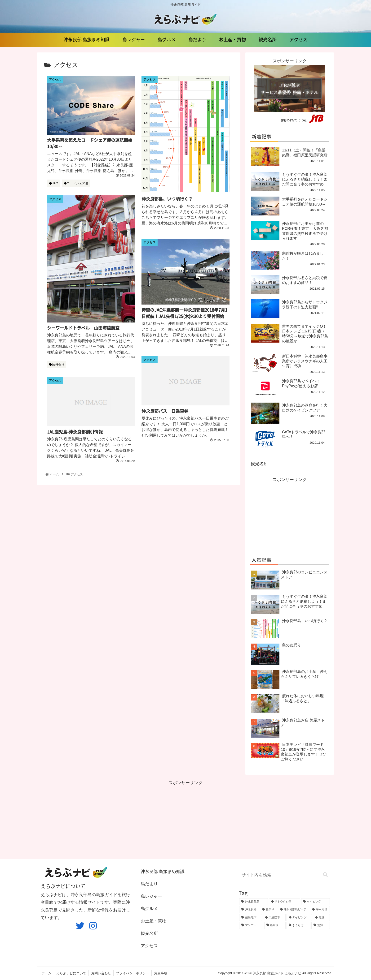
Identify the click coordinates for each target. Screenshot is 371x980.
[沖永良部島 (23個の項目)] (254, 902)
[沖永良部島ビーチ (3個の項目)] (294, 910)
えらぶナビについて (71, 973)
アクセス (149, 946)
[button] (325, 875)
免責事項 (161, 973)
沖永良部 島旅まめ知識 (163, 872)
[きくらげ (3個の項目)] (299, 925)
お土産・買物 (154, 921)
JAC (53, 183)
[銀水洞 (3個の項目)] (275, 925)
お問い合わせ (101, 973)
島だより (149, 884)
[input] (285, 875)
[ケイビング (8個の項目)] (316, 902)
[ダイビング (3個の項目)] (299, 918)
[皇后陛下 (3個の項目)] (251, 918)
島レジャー (151, 896)
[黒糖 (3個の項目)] (321, 918)
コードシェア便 (76, 183)
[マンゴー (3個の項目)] (251, 925)
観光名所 (259, 464)
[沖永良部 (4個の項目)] (249, 910)
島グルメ (149, 909)
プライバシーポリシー (132, 973)
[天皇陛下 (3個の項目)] (274, 918)
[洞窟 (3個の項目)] (321, 925)
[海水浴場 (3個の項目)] (320, 910)
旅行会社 (57, 365)
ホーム (46, 973)
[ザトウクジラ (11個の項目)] (285, 902)
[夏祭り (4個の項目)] (269, 910)
